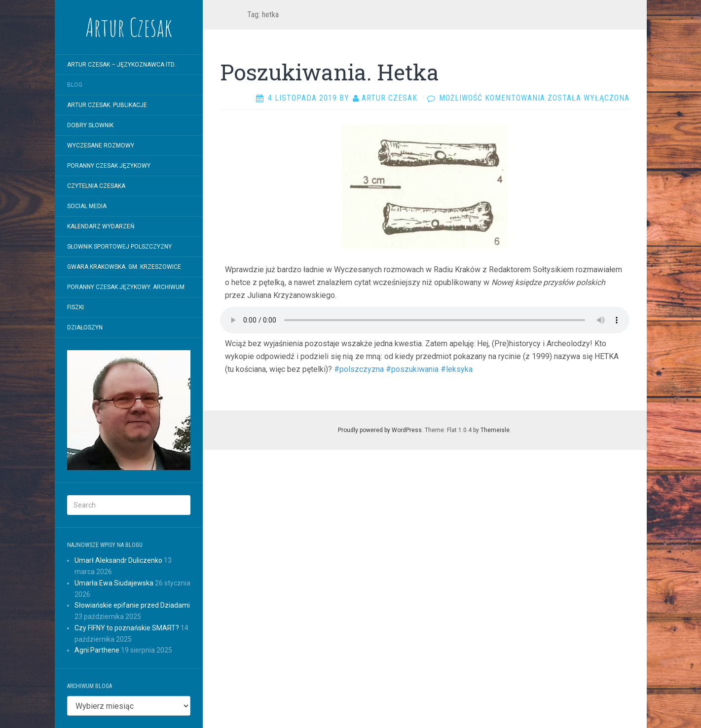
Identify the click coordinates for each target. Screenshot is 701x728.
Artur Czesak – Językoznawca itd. (121, 65)
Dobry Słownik (90, 125)
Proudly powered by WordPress (380, 430)
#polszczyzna (359, 369)
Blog (75, 85)
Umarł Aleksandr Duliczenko (118, 560)
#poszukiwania (411, 369)
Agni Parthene (97, 650)
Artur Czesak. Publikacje (107, 105)
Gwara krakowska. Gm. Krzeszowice (124, 267)
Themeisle (495, 430)
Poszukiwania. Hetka (330, 72)
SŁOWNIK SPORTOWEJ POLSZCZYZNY (119, 247)
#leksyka (456, 369)
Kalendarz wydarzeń (101, 226)
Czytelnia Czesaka (96, 186)
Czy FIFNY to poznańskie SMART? (127, 628)
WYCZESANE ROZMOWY (101, 146)
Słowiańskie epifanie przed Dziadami (132, 605)
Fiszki (75, 307)
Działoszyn (85, 328)
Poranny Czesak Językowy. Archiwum (126, 287)
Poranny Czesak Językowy (109, 166)
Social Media (87, 206)
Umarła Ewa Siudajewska (114, 583)
